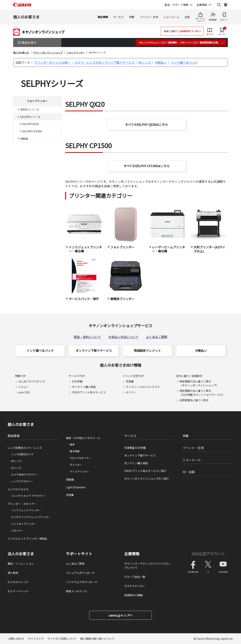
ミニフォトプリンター (24, 524)
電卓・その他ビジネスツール (83, 438)
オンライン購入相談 (84, 387)
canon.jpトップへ (121, 615)
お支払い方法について (124, 337)
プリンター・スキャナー (22, 504)
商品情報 (103, 17)
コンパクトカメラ (18, 489)
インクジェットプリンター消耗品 (27, 539)
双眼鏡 (70, 479)
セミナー (131, 392)
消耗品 (24, 139)
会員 (187, 17)
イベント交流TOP (133, 376)
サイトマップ (36, 639)
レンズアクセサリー (22, 481)
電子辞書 (75, 451)
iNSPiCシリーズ (30, 109)
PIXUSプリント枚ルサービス (89, 392)
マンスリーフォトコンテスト (143, 387)
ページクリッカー (79, 471)
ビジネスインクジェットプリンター (31, 517)
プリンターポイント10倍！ (52, 62)
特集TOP (20, 376)
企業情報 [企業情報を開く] (202, 5)
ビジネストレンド (18, 582)
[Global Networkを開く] (226, 5)
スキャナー (17, 531)
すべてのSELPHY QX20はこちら (146, 124)
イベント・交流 (149, 17)
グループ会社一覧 (135, 577)
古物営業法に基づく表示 (194, 400)
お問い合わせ (16, 639)
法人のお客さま (21, 554)
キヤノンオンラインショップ (48, 52)
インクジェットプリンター (26, 510)
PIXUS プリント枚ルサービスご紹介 (145, 471)
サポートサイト (79, 554)
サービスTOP (77, 376)
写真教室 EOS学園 (135, 448)
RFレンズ (145, 62)
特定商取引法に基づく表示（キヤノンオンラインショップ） (199, 383)
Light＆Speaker (76, 487)
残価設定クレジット (147, 350)
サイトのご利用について (62, 639)
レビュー (24, 387)
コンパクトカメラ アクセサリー (29, 496)
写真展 (130, 381)
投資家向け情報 (133, 595)
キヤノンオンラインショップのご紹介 (147, 479)
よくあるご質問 (157, 337)
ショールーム (171, 17)
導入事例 (13, 573)
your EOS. (24, 392)
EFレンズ (16, 468)
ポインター (76, 465)
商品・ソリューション (21, 564)
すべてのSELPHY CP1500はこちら (147, 166)
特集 (132, 17)
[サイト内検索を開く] (219, 5)
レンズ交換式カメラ (22, 454)
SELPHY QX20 (31, 124)
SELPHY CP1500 (32, 131)
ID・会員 (189, 472)
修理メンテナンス (76, 591)
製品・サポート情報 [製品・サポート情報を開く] (176, 5)
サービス (119, 17)
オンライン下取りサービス (94, 350)
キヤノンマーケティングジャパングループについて (148, 565)
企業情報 (132, 554)
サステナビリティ (135, 586)
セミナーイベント (18, 591)
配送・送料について (87, 337)
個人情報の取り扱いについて (97, 639)
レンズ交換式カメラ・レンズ (25, 448)
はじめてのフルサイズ (32, 381)
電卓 (72, 444)
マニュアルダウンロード (80, 573)
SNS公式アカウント (208, 554)
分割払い (161, 62)
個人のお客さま (26, 17)
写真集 (70, 495)
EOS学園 (77, 381)
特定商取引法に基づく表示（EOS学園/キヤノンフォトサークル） (202, 393)
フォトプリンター (76, 52)
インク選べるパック (184, 62)
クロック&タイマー (80, 458)
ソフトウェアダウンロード (82, 582)
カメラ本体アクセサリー (25, 474)
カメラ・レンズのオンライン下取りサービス (104, 62)
